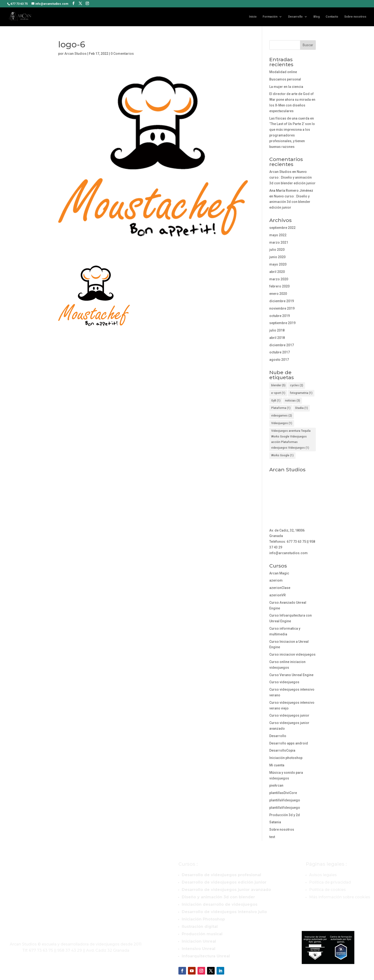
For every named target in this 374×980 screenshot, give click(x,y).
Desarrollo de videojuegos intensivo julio (224, 912)
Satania (275, 822)
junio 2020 (277, 257)
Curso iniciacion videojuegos (292, 654)
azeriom (276, 580)
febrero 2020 (279, 286)
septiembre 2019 (282, 323)
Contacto (332, 17)
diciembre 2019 (282, 301)
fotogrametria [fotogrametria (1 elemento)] (301, 393)
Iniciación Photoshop (203, 919)
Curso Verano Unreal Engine (291, 675)
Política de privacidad (330, 882)
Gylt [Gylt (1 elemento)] (276, 401)
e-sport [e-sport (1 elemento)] (278, 393)
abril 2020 (277, 272)
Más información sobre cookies (340, 897)
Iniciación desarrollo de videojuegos (220, 904)
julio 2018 (277, 330)
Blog (317, 17)
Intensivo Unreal (199, 949)
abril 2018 (277, 338)
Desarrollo (295, 17)
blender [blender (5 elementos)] (278, 385)
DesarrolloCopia (282, 750)
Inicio (253, 17)
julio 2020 (277, 250)
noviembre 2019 (282, 308)
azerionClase (280, 588)
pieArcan (276, 785)
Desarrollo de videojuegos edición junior (224, 882)
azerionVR (278, 595)
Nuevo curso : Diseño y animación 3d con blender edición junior (292, 177)
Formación (270, 17)
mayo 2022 (278, 235)
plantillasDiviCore (283, 793)
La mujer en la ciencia (286, 87)
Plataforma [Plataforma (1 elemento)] (281, 408)
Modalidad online (283, 72)
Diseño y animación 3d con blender (218, 897)
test (272, 837)
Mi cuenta (277, 765)
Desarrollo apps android (289, 743)
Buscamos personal (285, 79)
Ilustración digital (200, 927)
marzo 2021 (279, 242)
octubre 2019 (280, 316)
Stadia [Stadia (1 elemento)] (301, 408)
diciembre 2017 (282, 345)
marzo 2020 (279, 279)
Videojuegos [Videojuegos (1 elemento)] (282, 423)
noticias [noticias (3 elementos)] (293, 401)
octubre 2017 (280, 352)
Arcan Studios (75, 54)
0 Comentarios (122, 54)
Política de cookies (327, 890)
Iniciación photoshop (286, 758)
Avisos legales (323, 875)
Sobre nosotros (355, 17)
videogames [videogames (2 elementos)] (282, 416)
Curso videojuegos (284, 682)
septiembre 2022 (282, 228)
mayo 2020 (278, 264)
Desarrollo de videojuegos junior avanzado (226, 890)
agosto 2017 (279, 360)
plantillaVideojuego (285, 800)
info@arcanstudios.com (288, 553)
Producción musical (202, 934)
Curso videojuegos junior (289, 715)
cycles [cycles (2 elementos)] (297, 385)
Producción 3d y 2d (285, 815)
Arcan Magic (279, 573)
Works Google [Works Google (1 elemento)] (282, 455)
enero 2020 (278, 294)
